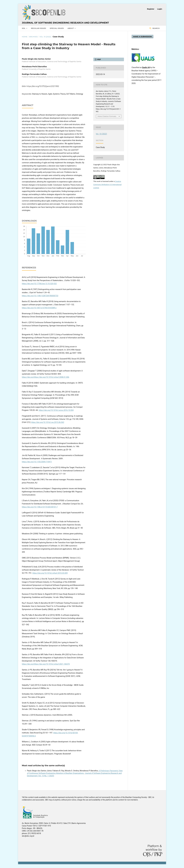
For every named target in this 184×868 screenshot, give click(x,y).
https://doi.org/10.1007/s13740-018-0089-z (39, 308)
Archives (33, 37)
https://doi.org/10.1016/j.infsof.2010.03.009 (50, 573)
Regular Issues (39, 28)
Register (151, 9)
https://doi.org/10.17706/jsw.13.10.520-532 (39, 284)
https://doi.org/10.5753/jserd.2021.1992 (43, 86)
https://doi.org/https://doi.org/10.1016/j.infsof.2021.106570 (46, 664)
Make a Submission (143, 37)
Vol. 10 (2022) (45, 37)
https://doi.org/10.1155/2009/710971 (37, 462)
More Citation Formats (107, 116)
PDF (99, 59)
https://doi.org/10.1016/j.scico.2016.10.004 (56, 410)
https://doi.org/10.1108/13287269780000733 (40, 296)
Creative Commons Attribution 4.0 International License (107, 185)
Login (160, 9)
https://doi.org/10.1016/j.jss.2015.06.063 (48, 422)
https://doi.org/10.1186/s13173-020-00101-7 (40, 507)
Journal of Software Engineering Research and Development (65, 23)
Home (25, 37)
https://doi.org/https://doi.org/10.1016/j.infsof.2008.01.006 (46, 377)
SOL (24, 28)
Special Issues (57, 28)
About (71, 28)
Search (156, 28)
